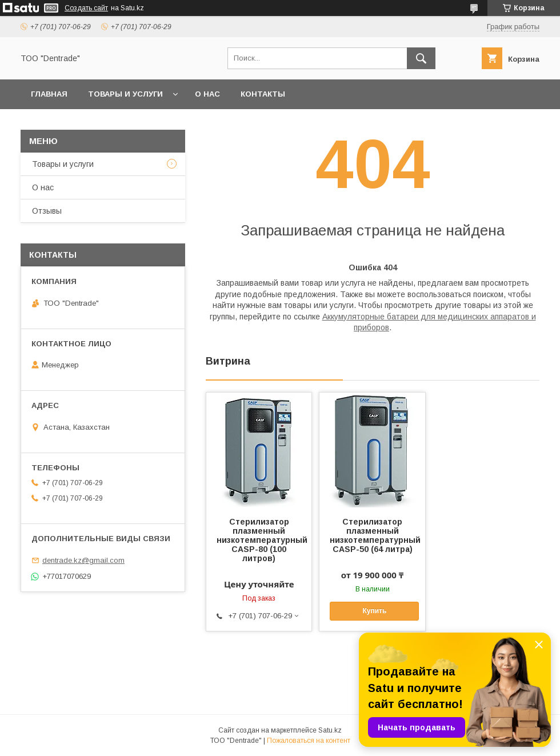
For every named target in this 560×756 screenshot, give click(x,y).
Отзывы (47, 211)
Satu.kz (330, 730)
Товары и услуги (125, 94)
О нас (207, 94)
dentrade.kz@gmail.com (83, 560)
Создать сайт (86, 8)
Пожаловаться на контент (309, 741)
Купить (374, 611)
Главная (49, 94)
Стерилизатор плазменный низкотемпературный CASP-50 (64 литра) (372, 535)
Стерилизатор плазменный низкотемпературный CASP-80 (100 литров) (259, 540)
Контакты (263, 94)
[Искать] (421, 58)
